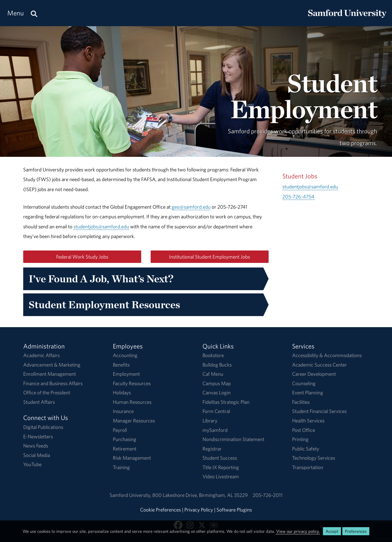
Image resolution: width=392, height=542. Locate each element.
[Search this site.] (34, 13)
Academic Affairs (41, 355)
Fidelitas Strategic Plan (226, 402)
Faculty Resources (132, 383)
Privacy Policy (199, 510)
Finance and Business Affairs (53, 383)
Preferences (356, 531)
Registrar (212, 449)
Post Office (304, 430)
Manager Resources (134, 421)
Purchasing (125, 439)
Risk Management (132, 458)
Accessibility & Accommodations (327, 355)
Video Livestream (221, 476)
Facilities (301, 402)
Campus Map (217, 383)
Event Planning (308, 392)
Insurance (123, 411)
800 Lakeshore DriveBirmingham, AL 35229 (200, 495)
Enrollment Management (50, 374)
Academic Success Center (320, 365)
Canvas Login (217, 392)
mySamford (215, 430)
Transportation (308, 467)
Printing (300, 439)
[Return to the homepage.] (347, 18)
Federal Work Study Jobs (82, 257)
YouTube (32, 464)
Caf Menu (213, 374)
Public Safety (306, 449)
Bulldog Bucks (217, 365)
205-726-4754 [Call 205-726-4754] (298, 197)
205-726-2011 (268, 495)
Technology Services (314, 458)
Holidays (122, 392)
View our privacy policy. (298, 531)
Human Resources (132, 402)
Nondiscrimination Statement (233, 439)
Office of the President (47, 392)
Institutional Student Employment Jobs (209, 257)
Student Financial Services (319, 411)
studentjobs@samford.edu (101, 226)
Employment (126, 374)
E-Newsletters (38, 436)
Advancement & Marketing (52, 365)
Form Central (216, 411)
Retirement (125, 449)
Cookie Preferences (160, 510)
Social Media (37, 455)
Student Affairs (39, 402)
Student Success (220, 458)
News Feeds (36, 446)
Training (121, 467)
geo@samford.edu (191, 207)
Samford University (131, 495)
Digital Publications (43, 427)
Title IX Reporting (221, 467)
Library (210, 421)
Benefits (121, 365)
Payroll (120, 430)
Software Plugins (234, 510)
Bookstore (213, 355)
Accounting (125, 355)
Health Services (308, 421)
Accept (332, 531)
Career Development (314, 374)
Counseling (304, 383)
